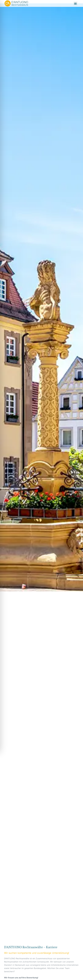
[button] (75, 3)
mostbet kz (5, 943)
